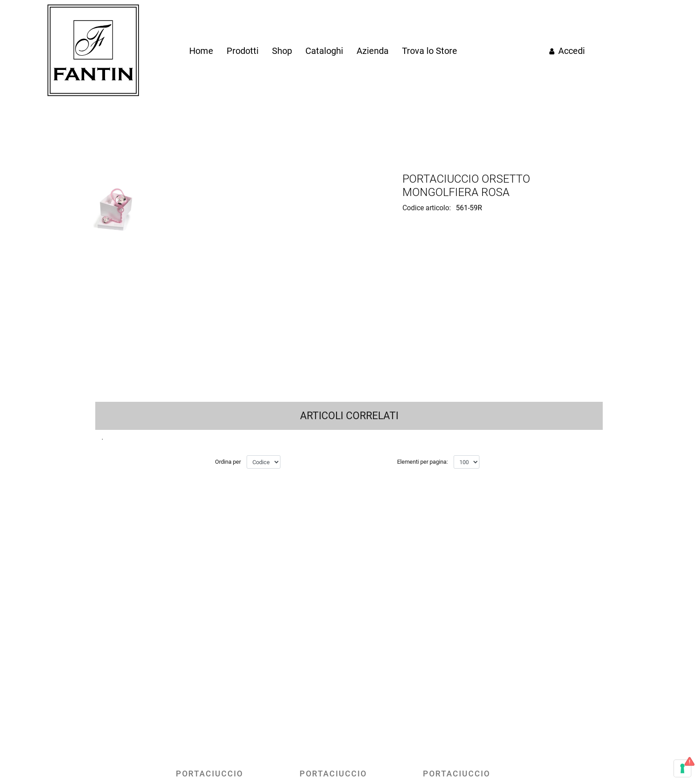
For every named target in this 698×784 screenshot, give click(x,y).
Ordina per (228, 654)
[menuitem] (201, 51)
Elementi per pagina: (422, 654)
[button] (233, 273)
